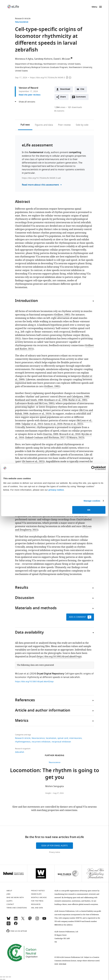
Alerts (9, 901)
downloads (75, 107)
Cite (82, 89)
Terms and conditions (17, 908)
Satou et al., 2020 (53, 424)
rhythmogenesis (23, 742)
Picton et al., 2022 (73, 424)
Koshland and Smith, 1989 (29, 400)
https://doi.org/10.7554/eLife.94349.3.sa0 (41, 178)
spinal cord (63, 738)
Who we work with (15, 897)
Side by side (82, 125)
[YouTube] (44, 920)
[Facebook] (16, 925)
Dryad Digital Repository (50, 674)
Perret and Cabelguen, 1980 (74, 397)
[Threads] (9, 925)
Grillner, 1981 (52, 386)
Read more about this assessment (40, 185)
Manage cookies (92, 501)
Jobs (8, 894)
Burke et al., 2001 (78, 400)
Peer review (64, 125)
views (60, 107)
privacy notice (56, 490)
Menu (94, 7)
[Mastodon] (30, 920)
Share (63, 97)
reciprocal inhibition (61, 742)
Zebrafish (20, 752)
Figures (44, 125)
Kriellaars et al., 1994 (56, 400)
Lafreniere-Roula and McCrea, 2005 (34, 403)
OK (89, 510)
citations (59, 111)
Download (65, 89)
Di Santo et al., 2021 (33, 462)
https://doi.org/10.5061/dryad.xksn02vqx (59, 657)
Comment (82, 98)
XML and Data (37, 908)
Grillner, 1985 (62, 315)
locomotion (51, 738)
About (9, 891)
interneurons (76, 738)
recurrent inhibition (41, 742)
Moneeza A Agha (24, 59)
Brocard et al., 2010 (70, 434)
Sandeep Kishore (43, 59)
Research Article (23, 19)
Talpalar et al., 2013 (32, 424)
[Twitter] (23, 920)
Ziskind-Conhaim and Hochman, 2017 (45, 438)
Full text (25, 125)
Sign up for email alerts (54, 846)
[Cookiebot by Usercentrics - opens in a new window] (93, 468)
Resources (36, 904)
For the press (37, 901)
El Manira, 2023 (75, 438)
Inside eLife (36, 894)
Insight (48, 793)
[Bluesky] (9, 920)
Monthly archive (39, 897)
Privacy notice (55, 852)
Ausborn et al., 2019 (40, 414)
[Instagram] (37, 920)
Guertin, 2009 (51, 434)
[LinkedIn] (16, 920)
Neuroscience (22, 22)
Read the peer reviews (30, 95)
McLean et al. (22, 674)
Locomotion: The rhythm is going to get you (55, 774)
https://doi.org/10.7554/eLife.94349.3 (47, 78)
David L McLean (62, 59)
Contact (10, 904)
